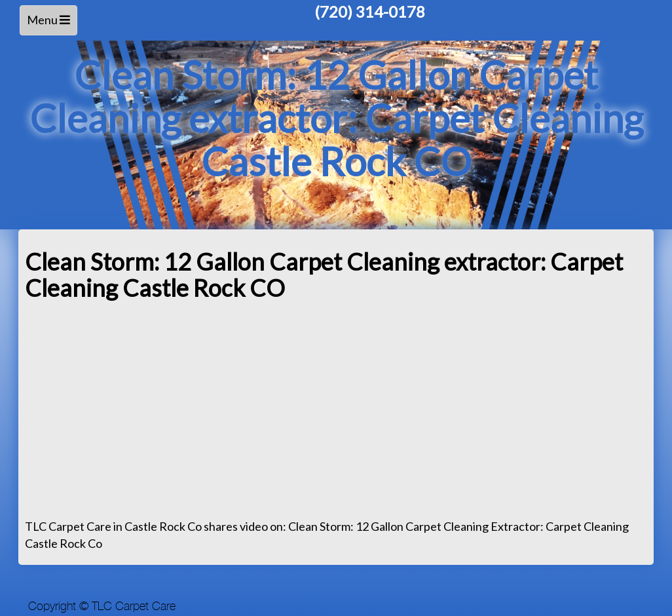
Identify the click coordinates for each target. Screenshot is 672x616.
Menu (51, 23)
